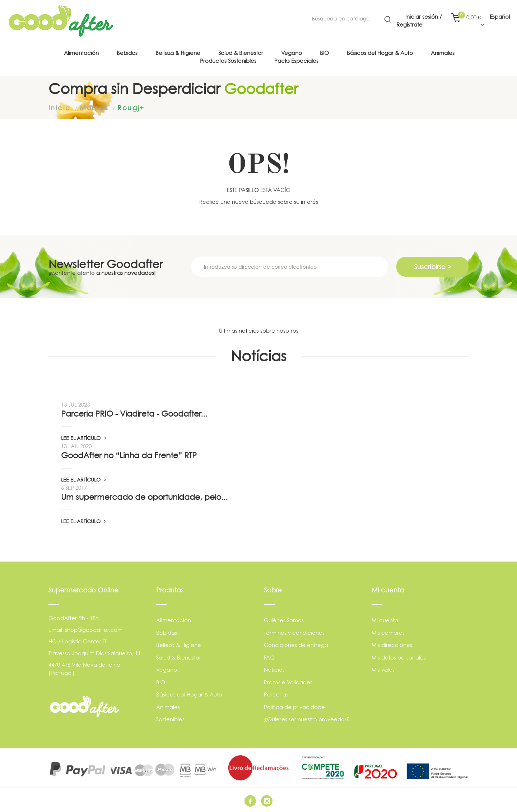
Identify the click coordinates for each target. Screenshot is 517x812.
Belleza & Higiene (179, 645)
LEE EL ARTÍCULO (84, 438)
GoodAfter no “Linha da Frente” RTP (129, 455)
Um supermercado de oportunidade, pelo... (144, 497)
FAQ (269, 657)
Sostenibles (170, 719)
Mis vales (383, 670)
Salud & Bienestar (179, 657)
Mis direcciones (392, 645)
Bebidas (167, 632)
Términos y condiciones (294, 632)
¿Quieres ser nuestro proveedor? (307, 719)
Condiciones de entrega (296, 645)
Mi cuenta (385, 620)
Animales (168, 707)
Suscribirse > (433, 267)
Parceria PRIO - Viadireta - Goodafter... (134, 414)
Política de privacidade (294, 707)
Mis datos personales (399, 657)
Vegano (167, 670)
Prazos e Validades (288, 682)
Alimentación (174, 620)
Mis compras (388, 632)
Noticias (274, 670)
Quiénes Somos (284, 620)
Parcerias (276, 694)
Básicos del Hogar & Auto (189, 694)
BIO (161, 682)
